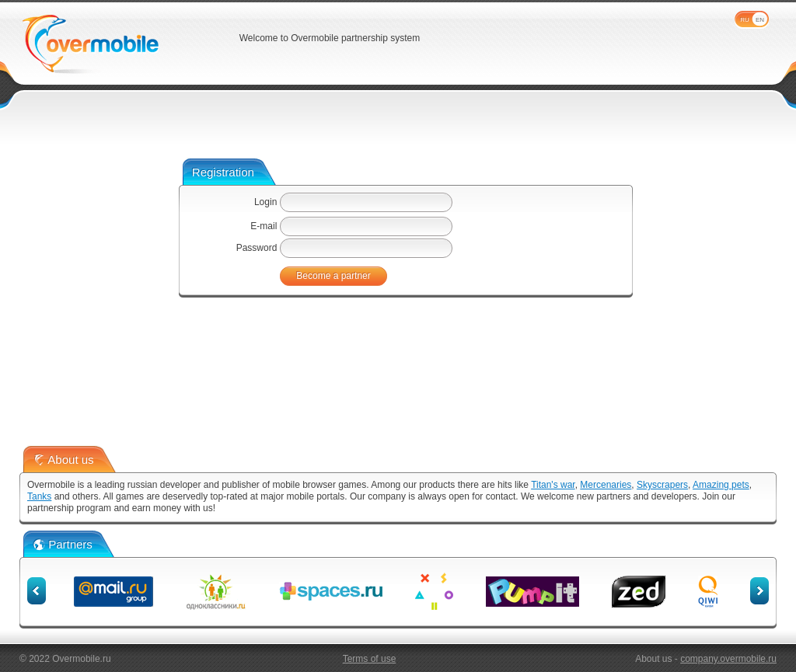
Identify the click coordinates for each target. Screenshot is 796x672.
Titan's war (553, 485)
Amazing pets (721, 485)
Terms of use (370, 659)
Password (257, 248)
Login (265, 202)
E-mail (264, 226)
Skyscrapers (662, 485)
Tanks (39, 496)
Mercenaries (606, 485)
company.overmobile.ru (728, 659)
